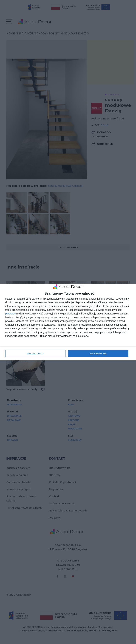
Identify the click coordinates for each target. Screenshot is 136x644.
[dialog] (68, 322)
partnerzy (10, 314)
